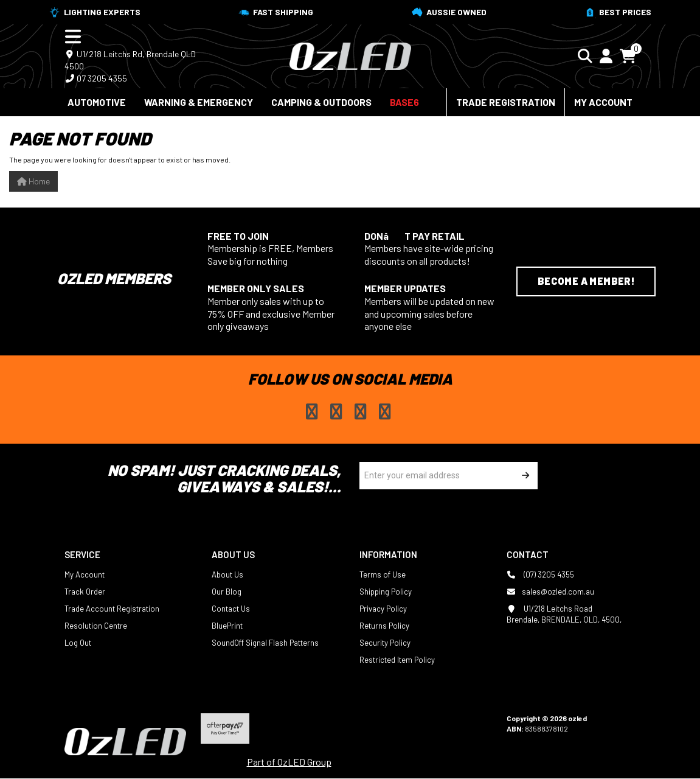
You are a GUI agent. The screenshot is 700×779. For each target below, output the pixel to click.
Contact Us (231, 609)
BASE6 (404, 102)
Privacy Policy (383, 609)
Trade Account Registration (112, 609)
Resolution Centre (96, 626)
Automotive (97, 102)
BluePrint (227, 626)
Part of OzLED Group (289, 762)
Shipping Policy (386, 592)
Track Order (85, 592)
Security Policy (385, 643)
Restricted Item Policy (397, 660)
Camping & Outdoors (321, 102)
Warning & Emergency (199, 102)
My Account (603, 102)
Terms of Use (383, 575)
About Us (227, 575)
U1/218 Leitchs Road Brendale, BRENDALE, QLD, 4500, (564, 614)
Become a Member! (586, 281)
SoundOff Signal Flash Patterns (265, 643)
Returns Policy (384, 626)
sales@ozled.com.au (550, 592)
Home (33, 181)
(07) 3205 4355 (540, 575)
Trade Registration (506, 102)
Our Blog (227, 592)
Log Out (78, 643)
